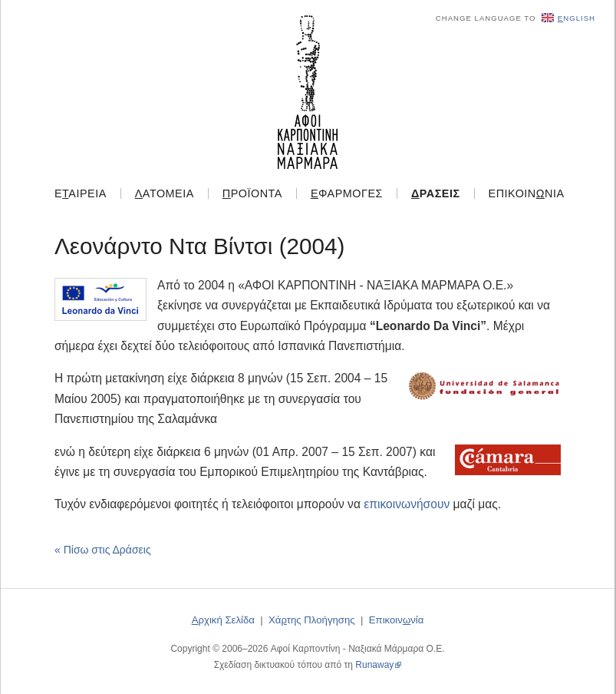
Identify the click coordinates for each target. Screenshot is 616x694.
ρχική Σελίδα (223, 620)
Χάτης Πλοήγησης (312, 620)
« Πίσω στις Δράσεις (103, 550)
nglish (568, 18)
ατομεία (165, 193)
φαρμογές (347, 193)
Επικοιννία (527, 193)
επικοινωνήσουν (407, 504)
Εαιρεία (81, 193)
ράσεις (436, 193)
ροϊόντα (252, 193)
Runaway (374, 665)
